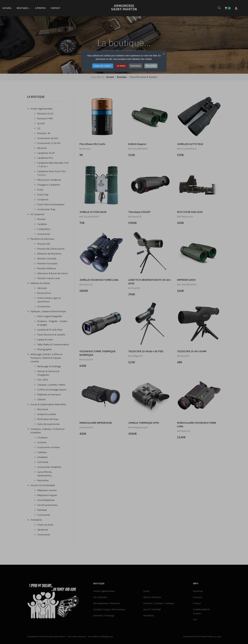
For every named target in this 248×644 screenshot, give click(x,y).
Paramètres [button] (136, 66)
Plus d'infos (151, 66)
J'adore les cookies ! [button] (103, 66)
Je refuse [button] (121, 66)
